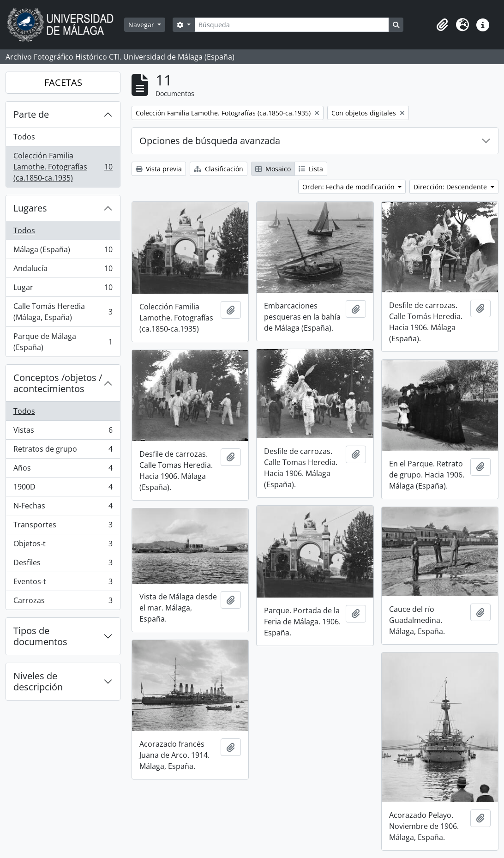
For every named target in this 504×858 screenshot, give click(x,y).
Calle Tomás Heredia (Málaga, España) (63, 312)
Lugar (63, 289)
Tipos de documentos (40, 636)
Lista (311, 169)
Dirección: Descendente (451, 187)
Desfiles (63, 565)
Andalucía (63, 270)
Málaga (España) (63, 251)
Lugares (30, 208)
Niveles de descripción (38, 681)
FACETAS (63, 82)
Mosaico (273, 169)
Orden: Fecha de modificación (349, 187)
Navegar (142, 25)
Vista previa (159, 169)
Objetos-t (63, 546)
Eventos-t (63, 583)
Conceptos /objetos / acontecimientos (58, 383)
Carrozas (63, 602)
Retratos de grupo (63, 451)
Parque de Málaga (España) (63, 342)
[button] (442, 25)
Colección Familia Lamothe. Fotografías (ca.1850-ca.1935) (63, 167)
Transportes (63, 527)
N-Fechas (63, 508)
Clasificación (219, 169)
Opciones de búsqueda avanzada (210, 141)
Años (63, 470)
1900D (63, 489)
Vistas (63, 432)
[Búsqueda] (292, 25)
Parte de (31, 114)
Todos (24, 137)
